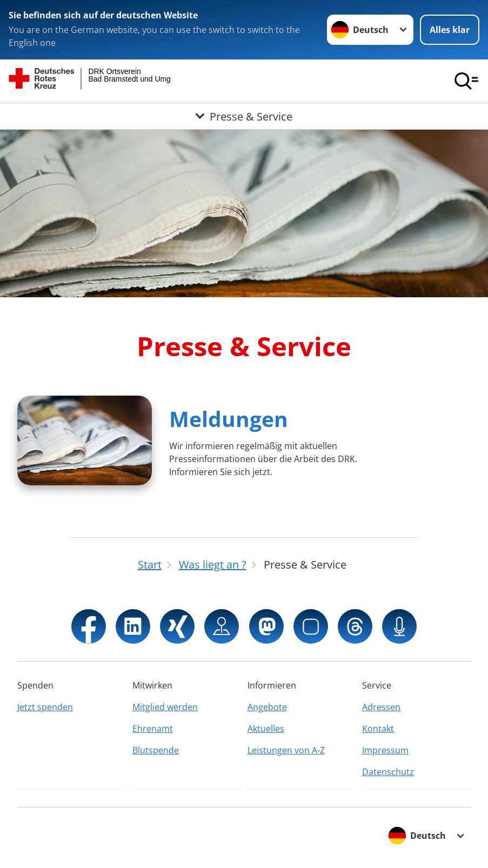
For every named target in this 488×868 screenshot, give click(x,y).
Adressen (381, 707)
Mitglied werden (165, 707)
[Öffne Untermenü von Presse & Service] (244, 116)
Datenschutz (388, 772)
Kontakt (378, 729)
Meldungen (229, 419)
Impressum (385, 750)
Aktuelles (266, 729)
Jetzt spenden (45, 707)
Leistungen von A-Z (286, 750)
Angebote (267, 707)
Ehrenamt (153, 729)
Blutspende (156, 750)
